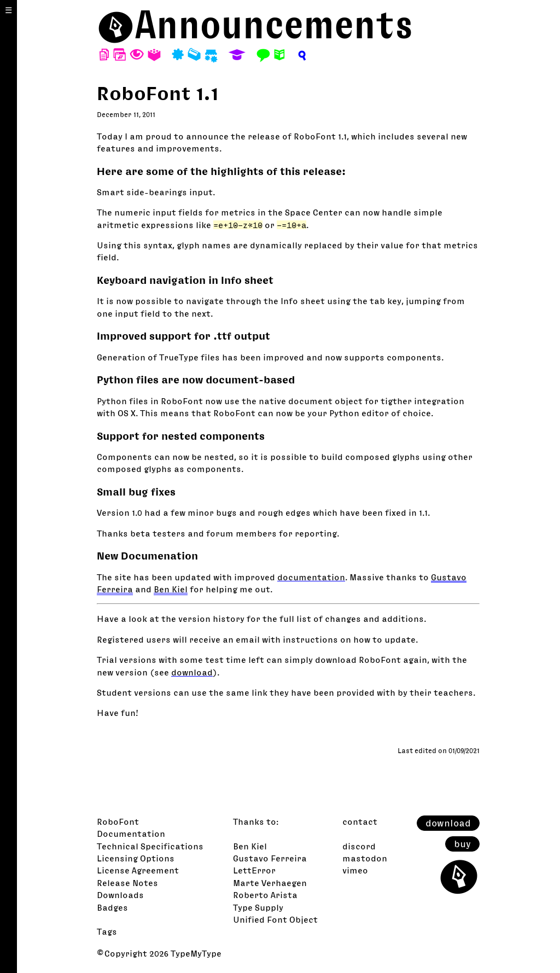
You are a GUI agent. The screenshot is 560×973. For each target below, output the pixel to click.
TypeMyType (196, 953)
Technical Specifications (150, 846)
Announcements (274, 24)
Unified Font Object (275, 919)
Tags (107, 931)
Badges (112, 907)
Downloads (120, 895)
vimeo (355, 870)
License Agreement (138, 870)
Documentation (131, 834)
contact (360, 821)
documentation (311, 577)
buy (462, 844)
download (192, 672)
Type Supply (258, 907)
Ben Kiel (171, 589)
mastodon (365, 858)
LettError (254, 870)
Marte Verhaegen (270, 883)
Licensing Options (136, 858)
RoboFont (118, 821)
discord (359, 846)
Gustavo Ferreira (270, 858)
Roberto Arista (265, 895)
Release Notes (127, 883)
